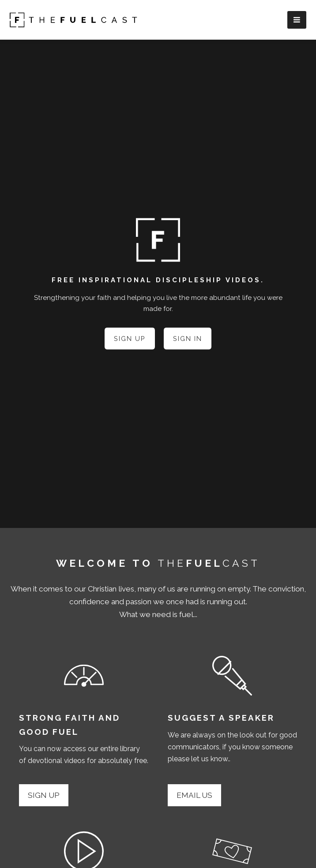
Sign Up (130, 338)
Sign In (188, 338)
